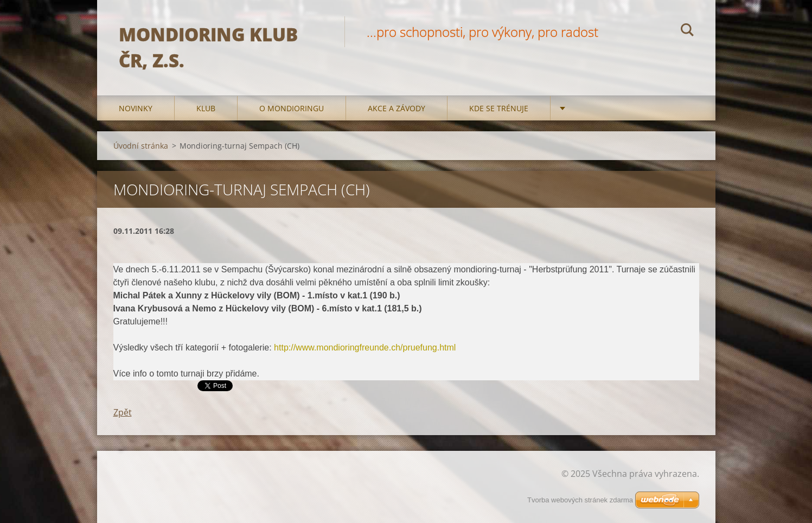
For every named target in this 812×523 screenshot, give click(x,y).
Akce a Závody (397, 108)
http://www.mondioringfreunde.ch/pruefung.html (365, 347)
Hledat (687, 31)
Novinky (136, 108)
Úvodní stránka (141, 146)
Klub (206, 108)
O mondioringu (292, 108)
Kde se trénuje (499, 108)
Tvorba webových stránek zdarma (580, 500)
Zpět (123, 412)
